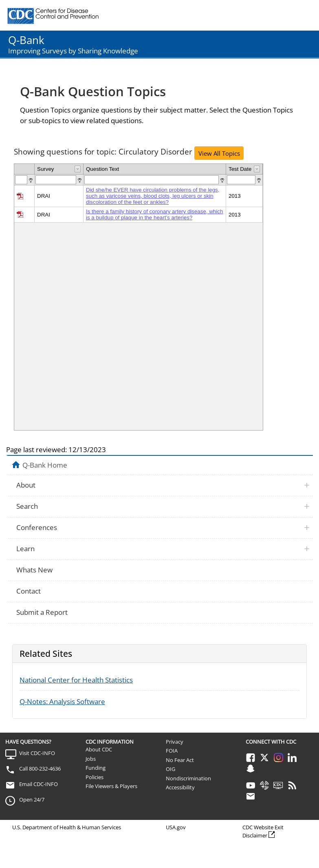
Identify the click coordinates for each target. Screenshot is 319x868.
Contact (29, 591)
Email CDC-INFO (38, 784)
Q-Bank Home (45, 465)
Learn (25, 549)
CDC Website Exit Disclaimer (263, 831)
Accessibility (180, 787)
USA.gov (176, 827)
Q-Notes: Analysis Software (62, 701)
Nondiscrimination (188, 778)
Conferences (37, 527)
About (26, 485)
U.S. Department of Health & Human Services (67, 827)
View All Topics (219, 153)
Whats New (34, 570)
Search (27, 506)
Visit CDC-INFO (37, 753)
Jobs (91, 759)
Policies (95, 777)
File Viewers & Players (111, 786)
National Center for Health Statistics (76, 680)
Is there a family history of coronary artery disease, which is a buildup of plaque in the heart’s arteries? (154, 214)
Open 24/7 (32, 800)
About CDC (99, 749)
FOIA (172, 751)
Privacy (175, 742)
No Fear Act (180, 760)
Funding (96, 768)
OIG (170, 769)
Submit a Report (42, 612)
